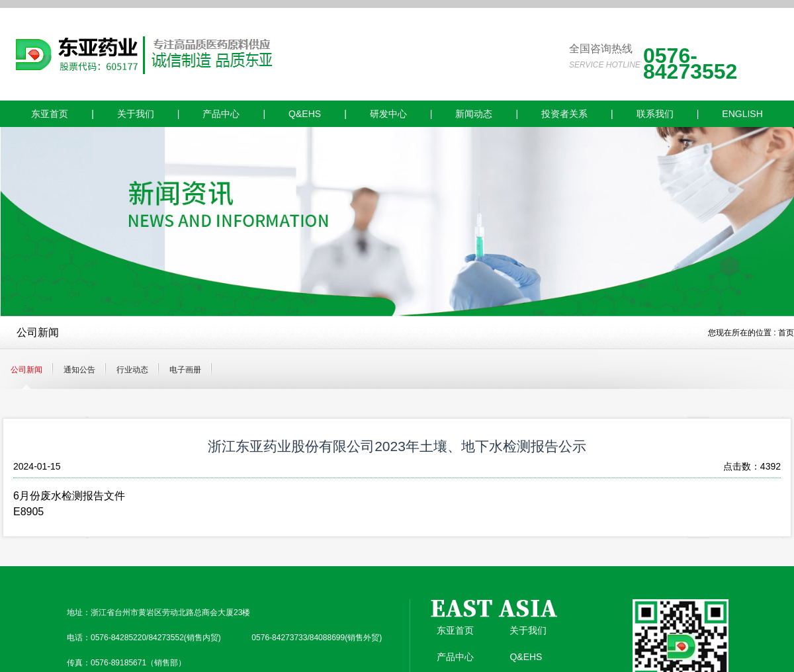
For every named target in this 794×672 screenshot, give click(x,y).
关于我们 (136, 114)
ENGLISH (742, 114)
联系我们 (655, 114)
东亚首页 (50, 114)
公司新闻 (26, 370)
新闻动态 (474, 114)
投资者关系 (564, 114)
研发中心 (388, 114)
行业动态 (132, 370)
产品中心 (221, 114)
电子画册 (185, 370)
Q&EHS (305, 114)
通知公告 (79, 370)
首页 (786, 333)
